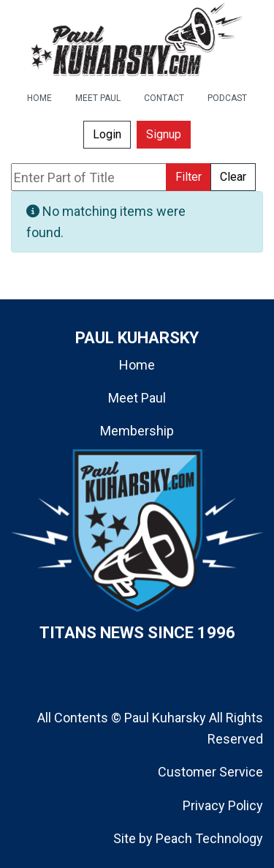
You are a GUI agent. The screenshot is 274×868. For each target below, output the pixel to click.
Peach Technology (209, 838)
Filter (189, 177)
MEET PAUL (98, 98)
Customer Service (210, 772)
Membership (137, 431)
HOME (39, 98)
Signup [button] (164, 134)
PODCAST (227, 98)
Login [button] (107, 134)
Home (137, 365)
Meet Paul (137, 398)
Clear (233, 177)
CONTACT (164, 98)
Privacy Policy (223, 805)
